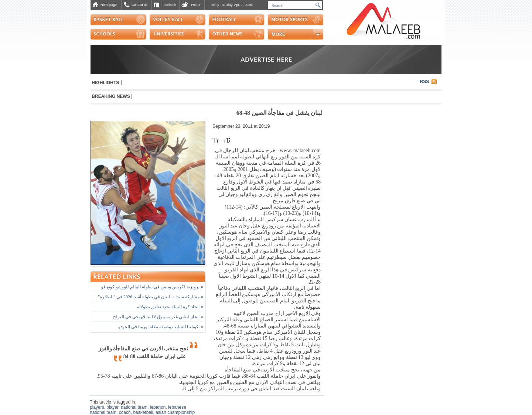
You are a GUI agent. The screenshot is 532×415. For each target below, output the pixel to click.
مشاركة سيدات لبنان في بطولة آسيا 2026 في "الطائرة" (151, 297)
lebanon (158, 407)
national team (134, 407)
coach (125, 412)
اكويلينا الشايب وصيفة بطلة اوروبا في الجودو (161, 327)
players (97, 407)
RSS (425, 82)
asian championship (175, 412)
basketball (143, 412)
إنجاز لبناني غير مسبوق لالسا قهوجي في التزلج (158, 317)
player (112, 407)
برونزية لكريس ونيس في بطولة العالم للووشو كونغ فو (152, 287)
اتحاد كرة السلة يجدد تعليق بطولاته (170, 307)
